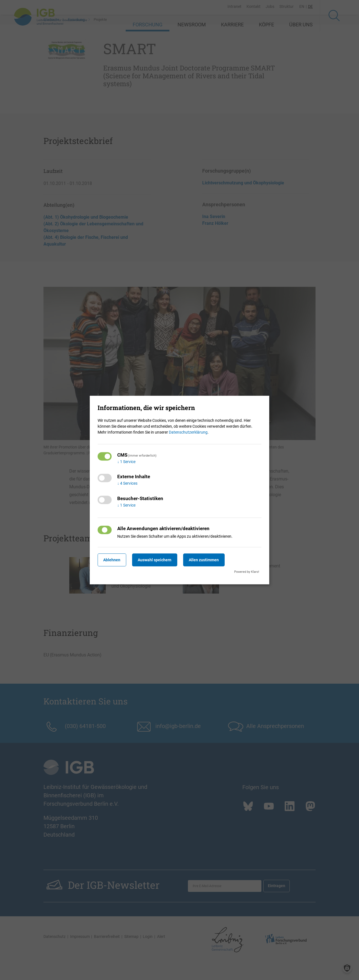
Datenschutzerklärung (188, 432)
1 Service (126, 462)
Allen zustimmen (212, 560)
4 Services (127, 484)
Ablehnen (113, 560)
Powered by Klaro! (247, 572)
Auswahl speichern (160, 560)
